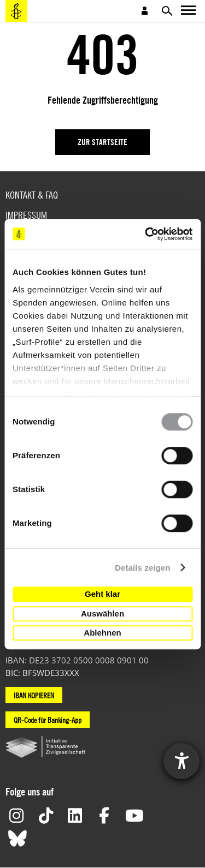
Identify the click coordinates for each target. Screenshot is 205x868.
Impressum (26, 215)
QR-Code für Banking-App (48, 720)
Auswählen (102, 613)
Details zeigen (142, 568)
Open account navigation (145, 11)
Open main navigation (189, 11)
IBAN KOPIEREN (34, 695)
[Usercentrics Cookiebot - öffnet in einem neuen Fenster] (146, 234)
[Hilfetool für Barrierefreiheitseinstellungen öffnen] (181, 761)
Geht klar (102, 594)
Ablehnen (102, 633)
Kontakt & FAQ (32, 195)
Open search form (167, 11)
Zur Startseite (102, 142)
